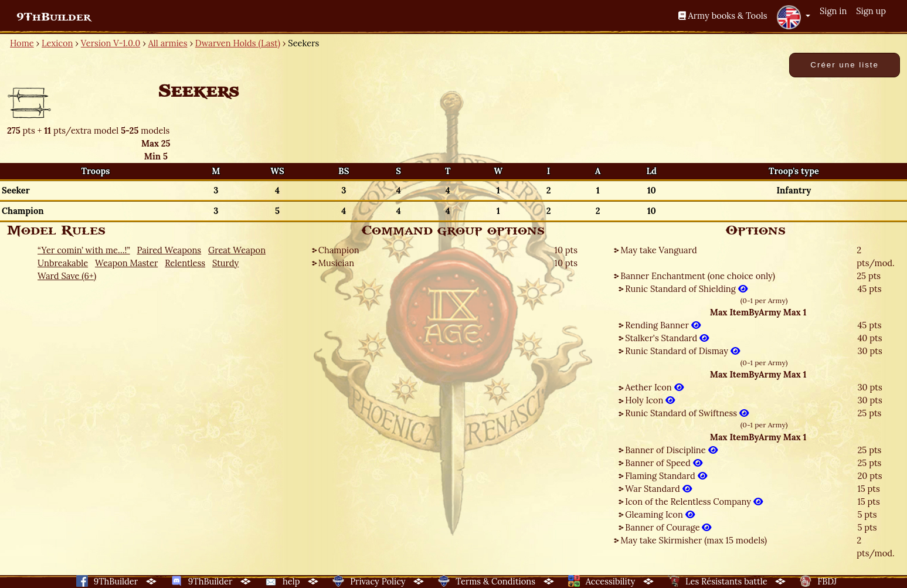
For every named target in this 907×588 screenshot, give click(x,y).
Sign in (833, 11)
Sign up (871, 11)
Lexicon (57, 43)
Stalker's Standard (667, 338)
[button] (793, 17)
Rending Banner (663, 325)
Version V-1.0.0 (111, 43)
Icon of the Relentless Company (694, 502)
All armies (168, 43)
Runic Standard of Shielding (686, 289)
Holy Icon (650, 400)
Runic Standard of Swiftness (687, 413)
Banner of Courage (668, 527)
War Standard (658, 489)
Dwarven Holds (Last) (238, 43)
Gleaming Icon (660, 514)
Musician (336, 263)
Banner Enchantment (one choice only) (698, 276)
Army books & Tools (723, 16)
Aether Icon (654, 387)
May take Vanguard (658, 250)
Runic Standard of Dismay (682, 351)
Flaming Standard (666, 476)
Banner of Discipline (671, 450)
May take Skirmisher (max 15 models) (694, 540)
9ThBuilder (54, 17)
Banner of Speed (663, 463)
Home (22, 43)
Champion (339, 250)
